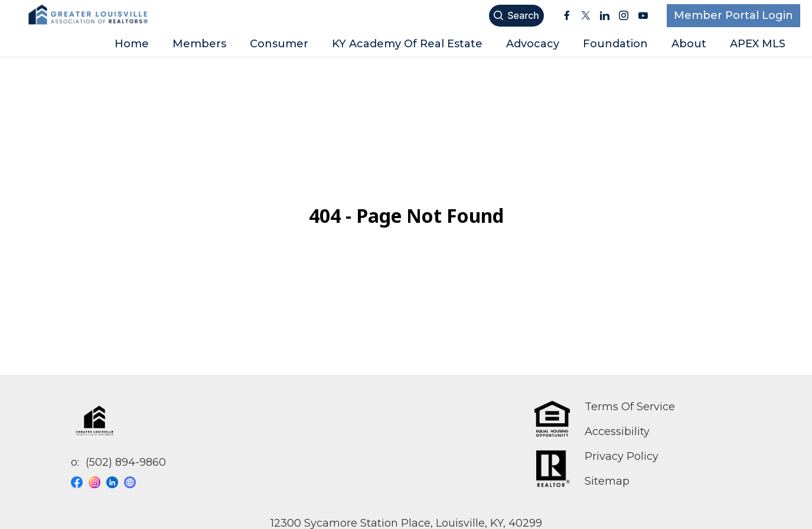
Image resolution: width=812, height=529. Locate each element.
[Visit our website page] (133, 482)
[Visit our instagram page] (97, 482)
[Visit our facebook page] (80, 482)
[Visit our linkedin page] (115, 482)
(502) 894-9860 (126, 462)
